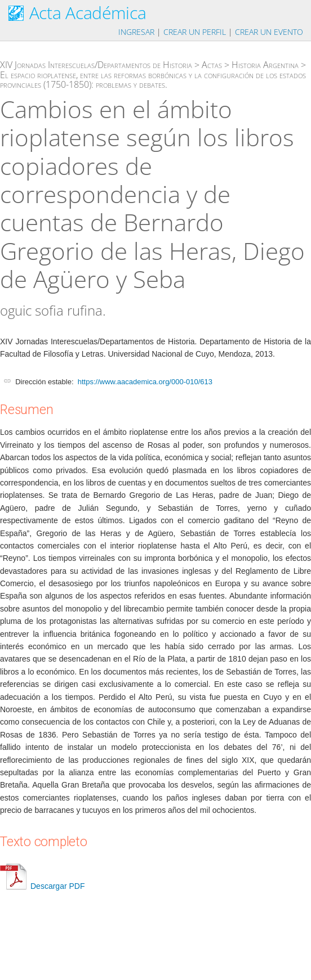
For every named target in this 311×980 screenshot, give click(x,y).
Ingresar (136, 32)
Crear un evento (269, 32)
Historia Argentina (265, 65)
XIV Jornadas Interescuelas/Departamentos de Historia (96, 65)
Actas (212, 65)
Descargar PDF (42, 886)
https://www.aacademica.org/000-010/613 (145, 382)
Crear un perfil (195, 32)
